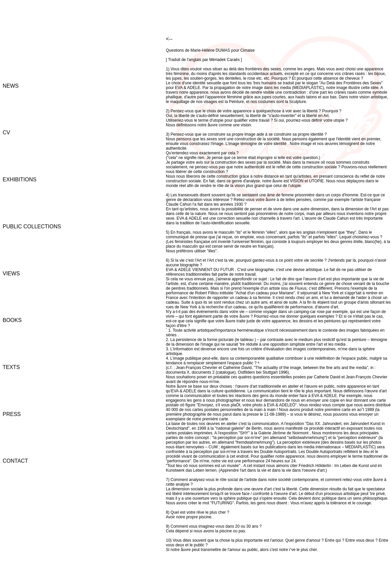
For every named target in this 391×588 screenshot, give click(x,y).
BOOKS (12, 320)
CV (6, 132)
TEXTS (11, 367)
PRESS (12, 414)
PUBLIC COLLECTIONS (32, 226)
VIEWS (11, 273)
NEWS (11, 86)
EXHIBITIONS (19, 179)
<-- (169, 39)
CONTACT (15, 461)
